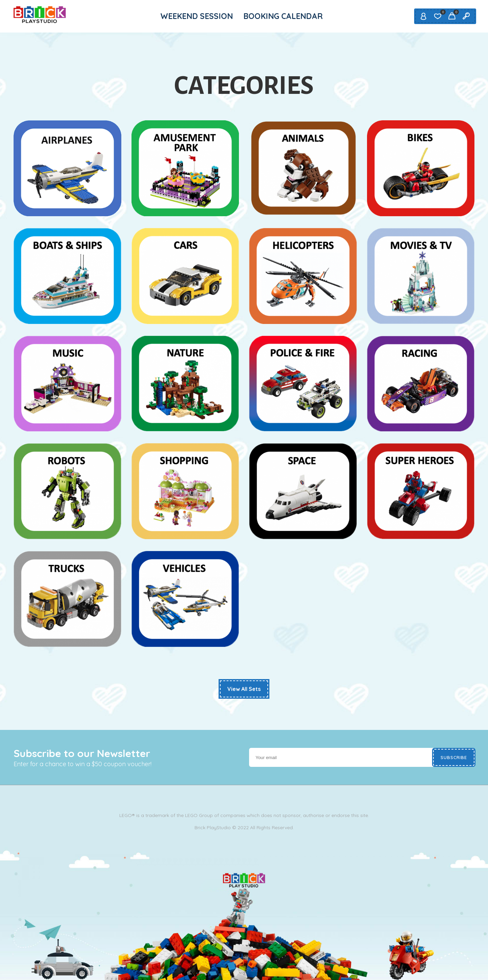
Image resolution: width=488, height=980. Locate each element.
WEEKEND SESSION (197, 16)
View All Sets (244, 689)
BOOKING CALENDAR (283, 16)
